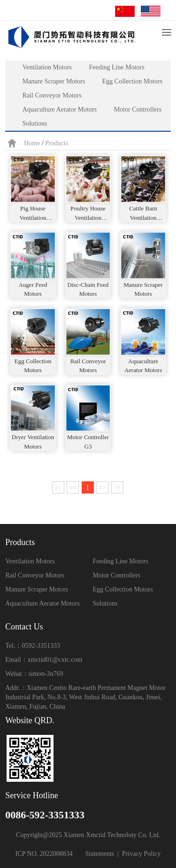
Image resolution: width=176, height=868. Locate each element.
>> (102, 488)
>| (117, 488)
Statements (100, 854)
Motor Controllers (138, 109)
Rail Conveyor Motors (52, 95)
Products (57, 143)
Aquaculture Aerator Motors (60, 109)
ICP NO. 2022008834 (44, 854)
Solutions (35, 123)
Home (32, 143)
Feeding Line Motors (116, 67)
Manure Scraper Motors (54, 81)
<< (73, 488)
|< (58, 488)
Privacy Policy (141, 854)
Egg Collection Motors (132, 81)
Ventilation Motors (47, 67)
